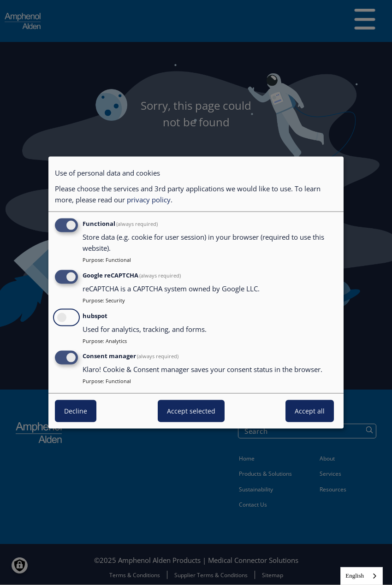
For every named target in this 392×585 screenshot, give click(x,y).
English (355, 576)
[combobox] (362, 576)
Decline (76, 411)
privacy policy (149, 200)
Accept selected (191, 411)
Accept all (310, 411)
